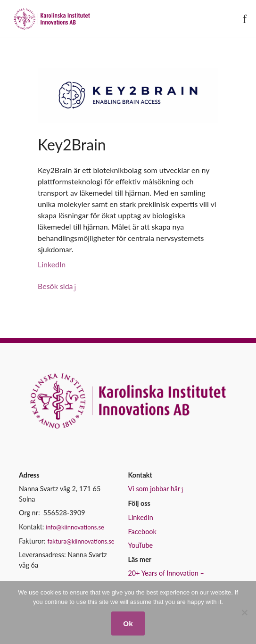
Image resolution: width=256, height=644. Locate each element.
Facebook (142, 532)
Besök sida (55, 286)
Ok (128, 623)
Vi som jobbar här (154, 489)
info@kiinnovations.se (75, 527)
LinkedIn (52, 264)
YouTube (141, 545)
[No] (244, 612)
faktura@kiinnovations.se (81, 541)
